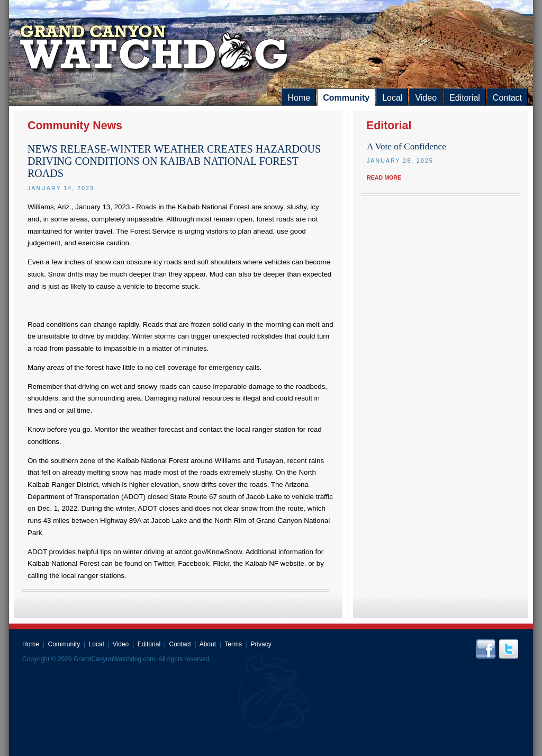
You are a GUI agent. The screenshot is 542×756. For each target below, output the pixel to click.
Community (346, 98)
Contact (507, 98)
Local (392, 98)
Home (299, 98)
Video (426, 98)
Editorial (465, 98)
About (208, 644)
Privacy (261, 644)
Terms (233, 644)
